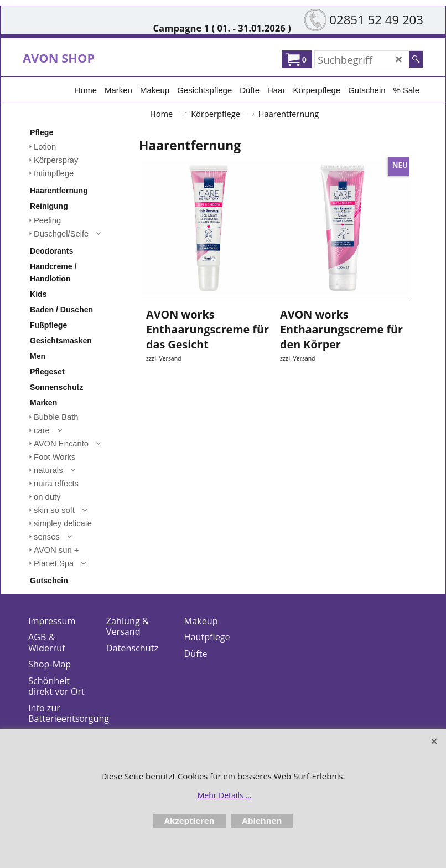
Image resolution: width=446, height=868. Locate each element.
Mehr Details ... (225, 795)
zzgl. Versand (164, 368)
